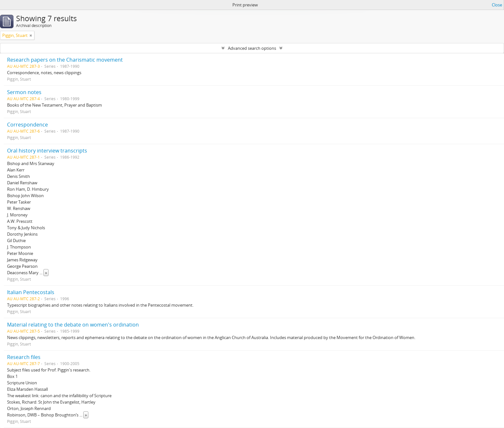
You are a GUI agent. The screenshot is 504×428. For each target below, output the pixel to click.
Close (497, 5)
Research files (24, 357)
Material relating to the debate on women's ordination (73, 325)
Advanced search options (252, 48)
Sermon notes (24, 92)
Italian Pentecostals (31, 292)
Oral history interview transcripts (47, 151)
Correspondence (27, 125)
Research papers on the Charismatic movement (65, 60)
